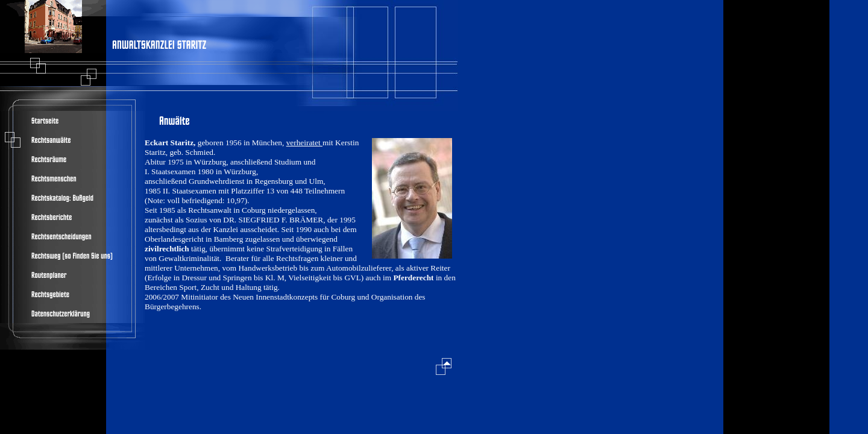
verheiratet (304, 143)
